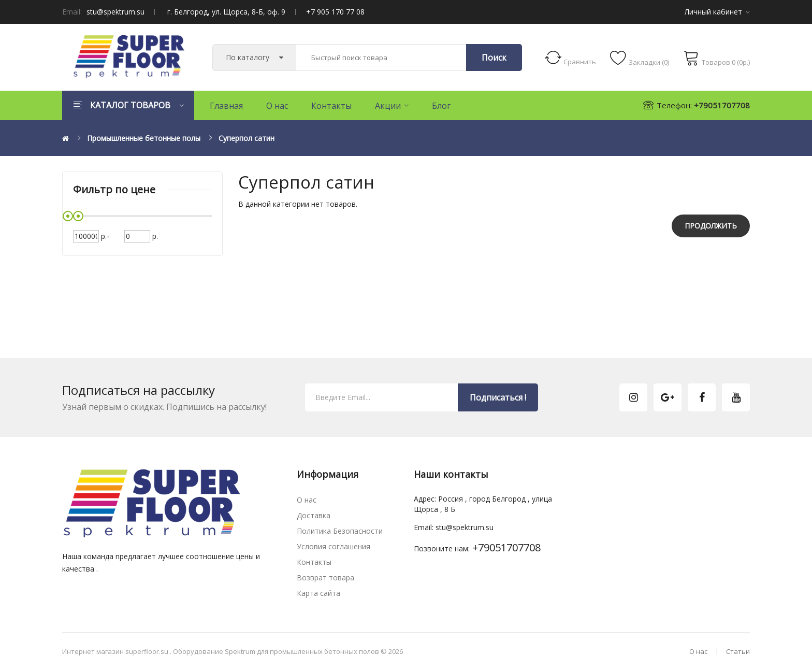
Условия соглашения (334, 546)
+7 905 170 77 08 (335, 12)
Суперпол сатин (247, 138)
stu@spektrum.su (115, 12)
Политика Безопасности (340, 531)
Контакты (314, 562)
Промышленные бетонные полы (144, 138)
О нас (307, 500)
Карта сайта (318, 593)
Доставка (314, 515)
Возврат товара (325, 578)
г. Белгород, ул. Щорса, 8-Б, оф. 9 (226, 12)
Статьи (738, 651)
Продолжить (711, 226)
